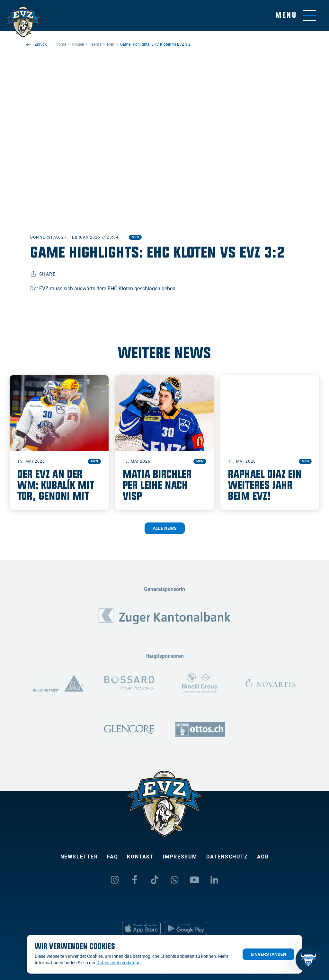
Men (135, 237)
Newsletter (79, 857)
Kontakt (140, 857)
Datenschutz (227, 857)
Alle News (165, 528)
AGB (263, 857)
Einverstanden (268, 954)
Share (43, 274)
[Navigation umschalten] (296, 16)
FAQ (113, 857)
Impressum (180, 857)
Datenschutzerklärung (119, 963)
